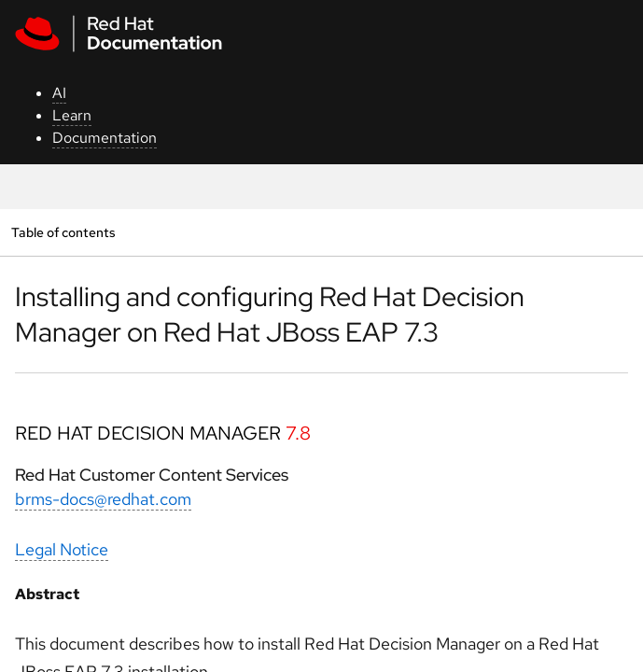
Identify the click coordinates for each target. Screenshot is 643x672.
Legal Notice (62, 549)
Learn (72, 115)
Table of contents (63, 232)
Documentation (105, 138)
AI (59, 93)
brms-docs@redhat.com (103, 499)
